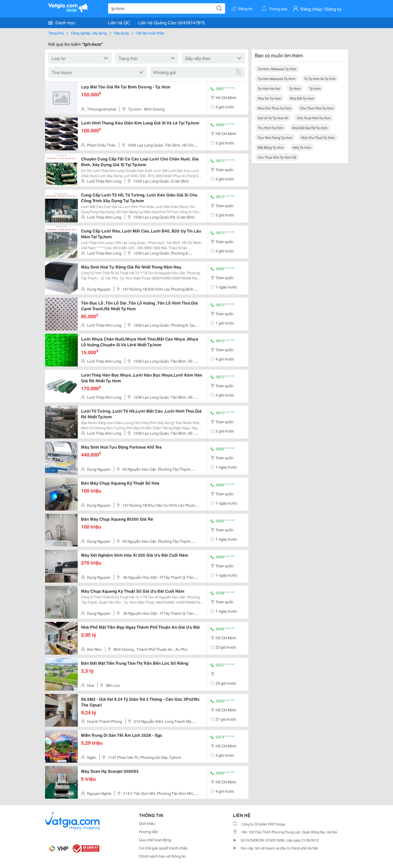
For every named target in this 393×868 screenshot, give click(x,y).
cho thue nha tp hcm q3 (277, 157)
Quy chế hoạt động (155, 840)
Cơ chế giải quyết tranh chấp (163, 848)
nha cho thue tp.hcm (274, 108)
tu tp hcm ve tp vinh (320, 78)
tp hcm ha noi (269, 88)
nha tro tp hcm (269, 98)
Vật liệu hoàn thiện (150, 33)
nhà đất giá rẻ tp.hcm (310, 128)
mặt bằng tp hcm (271, 147)
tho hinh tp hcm (270, 128)
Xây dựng (121, 33)
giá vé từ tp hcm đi (273, 118)
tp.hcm (315, 88)
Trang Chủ (56, 33)
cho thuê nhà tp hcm (314, 118)
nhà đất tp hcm (302, 98)
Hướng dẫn (149, 831)
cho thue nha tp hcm (317, 108)
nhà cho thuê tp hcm (318, 137)
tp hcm (295, 88)
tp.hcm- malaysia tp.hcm (277, 69)
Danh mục (62, 22)
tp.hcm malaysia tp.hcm (276, 78)
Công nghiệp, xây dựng (89, 33)
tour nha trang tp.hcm (275, 137)
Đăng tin (242, 8)
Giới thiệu (147, 823)
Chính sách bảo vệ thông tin (162, 856)
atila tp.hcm (302, 147)
